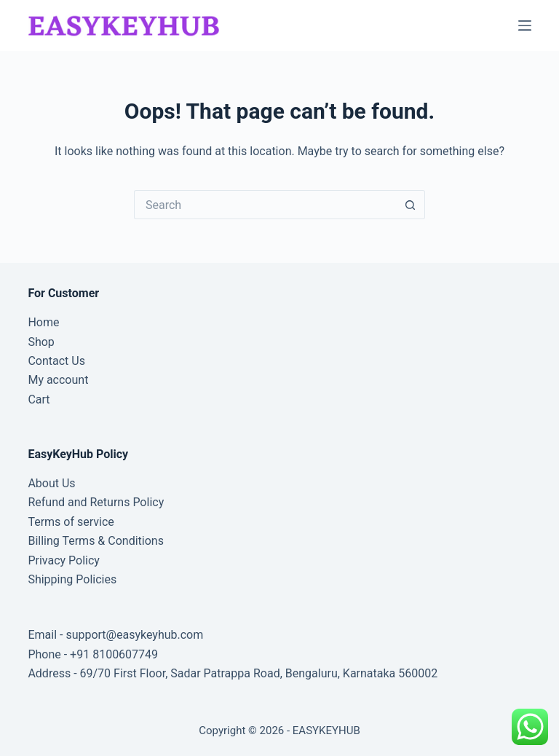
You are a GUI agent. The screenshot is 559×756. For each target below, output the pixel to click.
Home (43, 322)
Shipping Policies (72, 579)
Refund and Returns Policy (96, 502)
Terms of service (71, 522)
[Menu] (525, 25)
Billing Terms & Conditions (96, 541)
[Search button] (411, 205)
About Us (51, 483)
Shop (41, 342)
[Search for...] (265, 205)
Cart (39, 399)
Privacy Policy (64, 560)
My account (58, 380)
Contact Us (56, 361)
